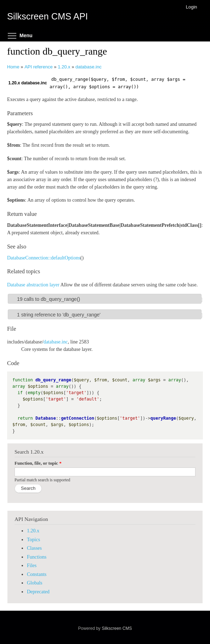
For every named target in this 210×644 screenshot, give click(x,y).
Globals (35, 583)
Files (32, 565)
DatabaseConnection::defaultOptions (44, 258)
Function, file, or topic (38, 463)
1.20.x (64, 67)
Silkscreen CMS (117, 628)
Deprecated (38, 592)
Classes (34, 548)
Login (192, 7)
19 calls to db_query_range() (49, 299)
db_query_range (53, 380)
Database (46, 418)
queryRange (163, 418)
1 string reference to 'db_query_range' (59, 315)
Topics (33, 540)
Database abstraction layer (33, 285)
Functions (37, 557)
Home (13, 67)
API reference (39, 67)
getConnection (78, 418)
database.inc (89, 67)
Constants (37, 574)
